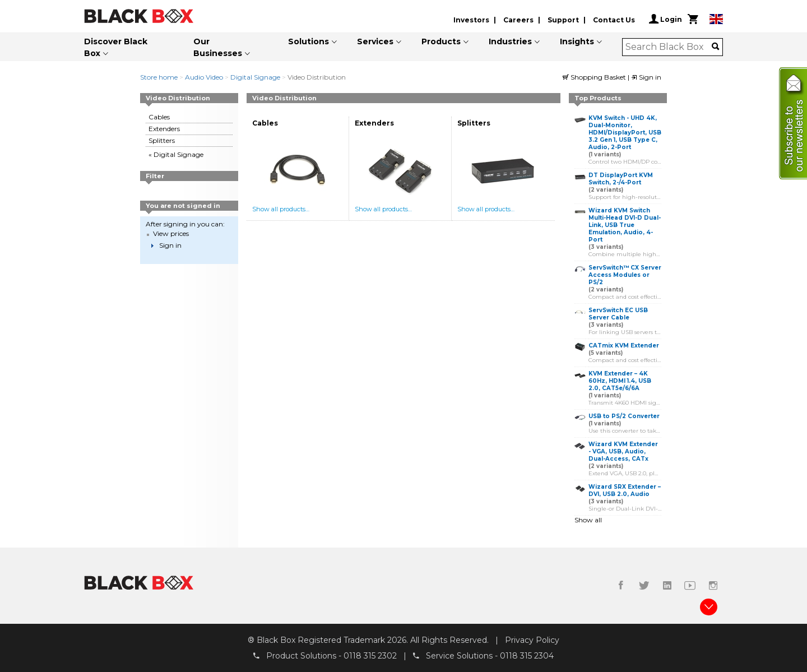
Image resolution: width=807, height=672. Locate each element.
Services (375, 41)
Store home (159, 77)
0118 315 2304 (527, 656)
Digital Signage (255, 77)
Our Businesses (218, 47)
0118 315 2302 (370, 656)
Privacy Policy (532, 640)
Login (665, 19)
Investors (471, 20)
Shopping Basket (595, 77)
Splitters (162, 140)
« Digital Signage (176, 154)
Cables (159, 117)
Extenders (164, 129)
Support (563, 20)
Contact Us (614, 20)
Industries (510, 41)
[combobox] (669, 47)
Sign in (646, 77)
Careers (518, 20)
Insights (577, 41)
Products (441, 41)
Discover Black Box (116, 47)
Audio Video (204, 77)
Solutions (309, 41)
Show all (588, 520)
